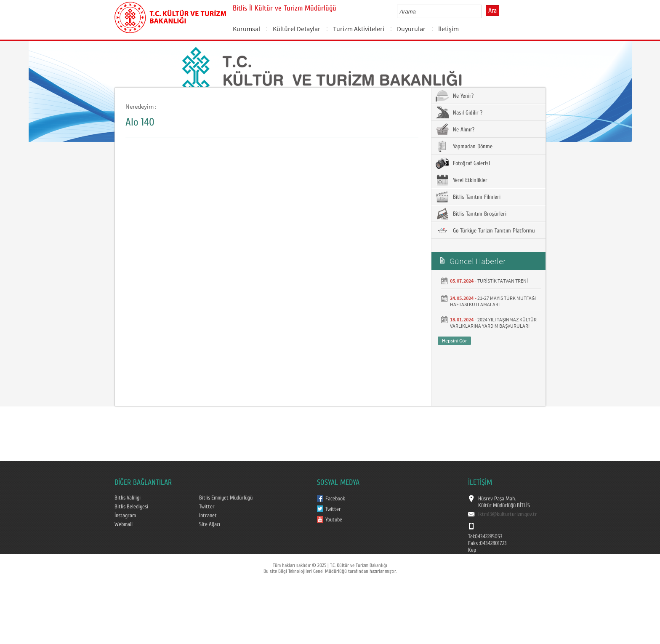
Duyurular (411, 29)
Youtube (334, 520)
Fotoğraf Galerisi (463, 163)
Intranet (208, 516)
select (484, 11)
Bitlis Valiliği (128, 498)
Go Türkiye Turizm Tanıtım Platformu (485, 230)
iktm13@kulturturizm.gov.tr (508, 514)
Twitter (207, 507)
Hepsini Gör (454, 341)
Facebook (335, 499)
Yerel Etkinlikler (462, 180)
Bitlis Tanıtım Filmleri (468, 197)
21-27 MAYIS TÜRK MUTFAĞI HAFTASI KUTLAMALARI (493, 301)
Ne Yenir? (455, 96)
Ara (492, 11)
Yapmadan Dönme (464, 146)
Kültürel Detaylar (297, 29)
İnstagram (125, 516)
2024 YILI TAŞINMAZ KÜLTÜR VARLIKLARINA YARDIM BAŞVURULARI (493, 323)
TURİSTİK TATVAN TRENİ (503, 281)
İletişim (448, 29)
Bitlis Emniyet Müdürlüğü (226, 498)
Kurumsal (246, 29)
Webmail (124, 524)
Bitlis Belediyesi (131, 507)
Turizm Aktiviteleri (359, 29)
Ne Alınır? (455, 129)
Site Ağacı (210, 524)
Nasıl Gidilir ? (459, 112)
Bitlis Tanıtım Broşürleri (471, 214)
